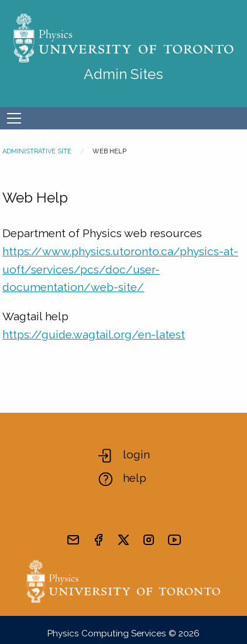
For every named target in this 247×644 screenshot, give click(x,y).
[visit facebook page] (98, 540)
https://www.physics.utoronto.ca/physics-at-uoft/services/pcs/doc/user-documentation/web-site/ (120, 269)
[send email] (73, 540)
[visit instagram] (149, 540)
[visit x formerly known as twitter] (123, 540)
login (136, 454)
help (135, 478)
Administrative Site (37, 151)
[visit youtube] (174, 540)
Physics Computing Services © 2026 (123, 633)
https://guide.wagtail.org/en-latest (94, 334)
